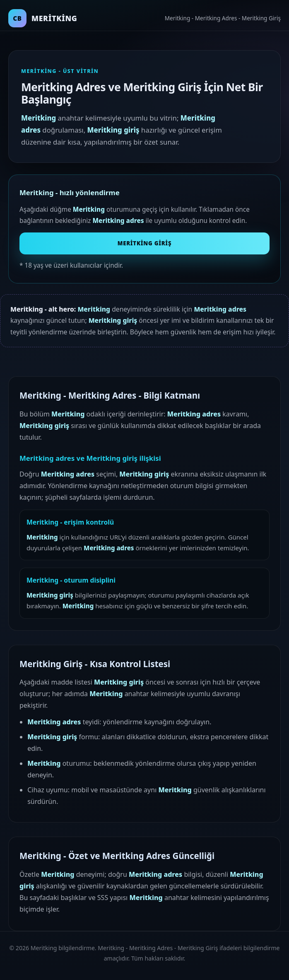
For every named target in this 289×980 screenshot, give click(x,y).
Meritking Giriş (145, 243)
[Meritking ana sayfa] (43, 18)
